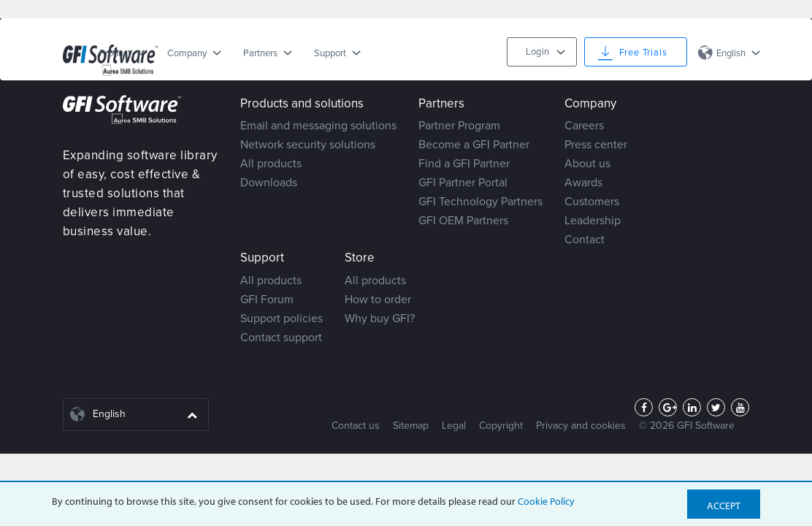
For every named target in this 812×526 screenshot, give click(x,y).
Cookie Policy (546, 501)
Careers (584, 126)
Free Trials (643, 53)
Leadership (593, 221)
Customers (592, 202)
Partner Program (459, 126)
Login (537, 52)
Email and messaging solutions (318, 126)
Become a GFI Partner (474, 145)
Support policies (281, 319)
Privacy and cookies (581, 426)
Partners (260, 53)
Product (115, 53)
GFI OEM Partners (463, 221)
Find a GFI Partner (464, 164)
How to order (378, 300)
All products (271, 164)
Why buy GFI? (380, 319)
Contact (585, 240)
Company (187, 53)
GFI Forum (267, 300)
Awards (583, 183)
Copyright (501, 426)
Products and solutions (302, 103)
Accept (724, 506)
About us (587, 164)
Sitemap (411, 426)
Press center (596, 145)
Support (330, 53)
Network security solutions (308, 145)
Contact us (356, 426)
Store (360, 258)
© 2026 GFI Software (687, 426)
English (731, 53)
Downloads (269, 183)
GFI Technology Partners (480, 202)
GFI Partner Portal (463, 183)
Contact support (281, 338)
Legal (454, 426)
